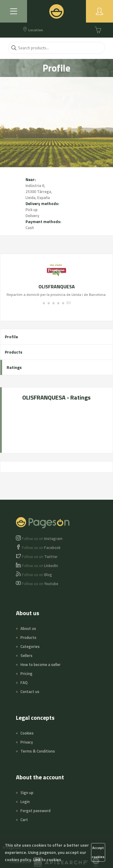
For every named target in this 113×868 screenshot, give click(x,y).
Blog (37, 575)
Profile (11, 337)
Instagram (42, 538)
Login (25, 802)
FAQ (24, 682)
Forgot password (35, 811)
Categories (30, 646)
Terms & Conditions (38, 751)
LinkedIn (40, 566)
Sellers (26, 655)
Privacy (27, 742)
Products (14, 352)
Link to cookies (47, 859)
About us (28, 628)
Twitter (40, 557)
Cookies (27, 733)
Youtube (40, 584)
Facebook (41, 547)
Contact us (30, 692)
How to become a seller (41, 664)
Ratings (14, 367)
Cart (24, 820)
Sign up (27, 793)
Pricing (26, 673)
